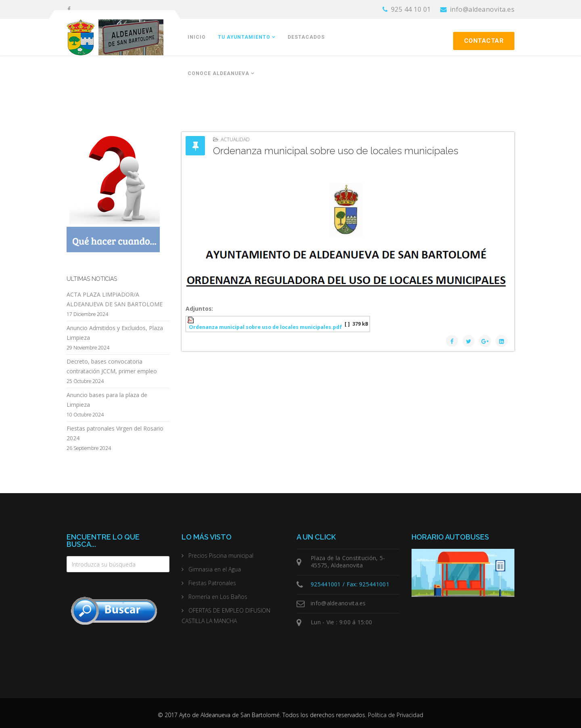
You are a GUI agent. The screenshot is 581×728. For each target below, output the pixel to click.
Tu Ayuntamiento (244, 37)
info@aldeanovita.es (482, 9)
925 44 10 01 (411, 9)
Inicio (197, 37)
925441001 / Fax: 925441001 (350, 584)
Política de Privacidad (396, 715)
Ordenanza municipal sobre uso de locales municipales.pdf (265, 327)
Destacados (306, 37)
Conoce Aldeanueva (218, 73)
